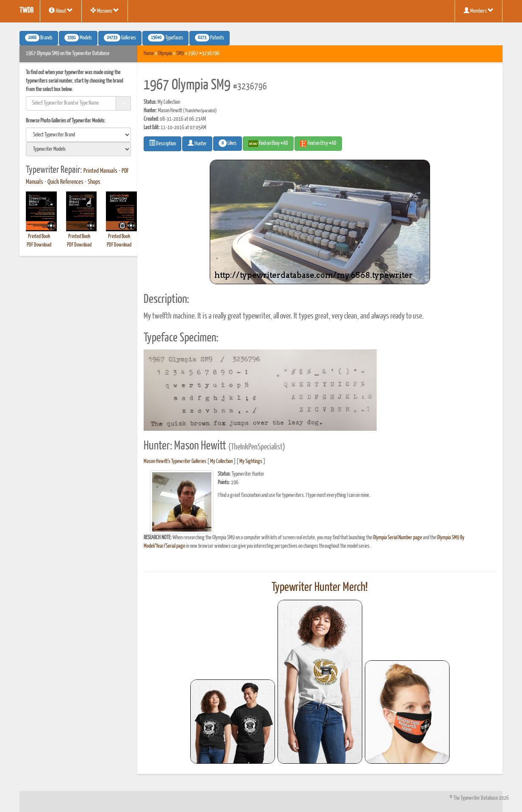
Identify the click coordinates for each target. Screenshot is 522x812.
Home (149, 54)
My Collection (221, 461)
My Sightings (251, 461)
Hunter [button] (197, 143)
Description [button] (162, 143)
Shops (94, 182)
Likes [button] (228, 143)
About (61, 11)
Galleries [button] (120, 38)
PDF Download (39, 245)
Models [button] (78, 38)
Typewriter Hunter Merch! (320, 588)
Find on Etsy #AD (318, 144)
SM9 (180, 54)
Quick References (65, 182)
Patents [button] (210, 38)
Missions (105, 11)
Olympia (165, 54)
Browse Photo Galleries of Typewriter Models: (66, 121)
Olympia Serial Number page (397, 538)
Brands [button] (39, 38)
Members (479, 11)
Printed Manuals (100, 171)
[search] (78, 135)
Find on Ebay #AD (268, 144)
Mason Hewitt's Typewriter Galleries (175, 461)
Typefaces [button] (165, 38)
